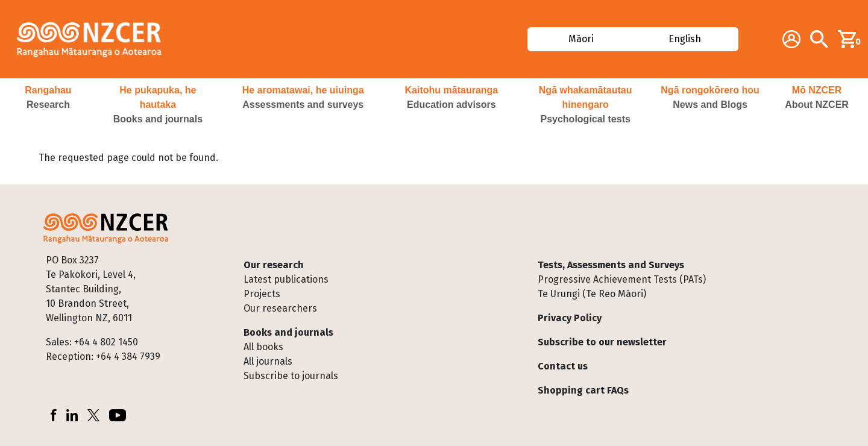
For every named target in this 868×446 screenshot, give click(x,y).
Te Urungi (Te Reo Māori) (592, 294)
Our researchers (280, 308)
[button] (48, 105)
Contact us (563, 366)
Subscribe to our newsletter (602, 342)
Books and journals (288, 332)
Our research (274, 265)
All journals (268, 361)
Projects (262, 294)
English (685, 39)
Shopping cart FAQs (583, 390)
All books (263, 347)
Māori (580, 39)
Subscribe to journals (291, 376)
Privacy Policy (570, 318)
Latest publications (286, 279)
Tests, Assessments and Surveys (611, 265)
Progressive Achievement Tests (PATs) (622, 279)
